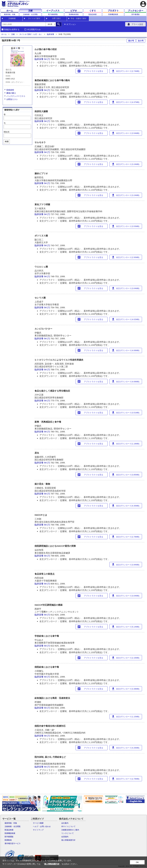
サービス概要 (38, 823)
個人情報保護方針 (68, 840)
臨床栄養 (51, 34)
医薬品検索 (9, 830)
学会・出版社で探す (79, 18)
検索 (7, 141)
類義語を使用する (12, 30)
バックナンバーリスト (16, 96)
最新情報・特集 (11, 823)
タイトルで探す (34, 18)
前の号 (131, 41)
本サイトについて (68, 826)
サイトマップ (38, 830)
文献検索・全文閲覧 (13, 826)
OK (137, 862)
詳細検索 (12, 18)
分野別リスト (12, 99)
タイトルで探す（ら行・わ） (31, 34)
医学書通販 (9, 837)
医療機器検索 (10, 833)
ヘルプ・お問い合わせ (42, 826)
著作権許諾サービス (13, 843)
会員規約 (65, 837)
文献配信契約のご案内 (70, 830)
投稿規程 (10, 90)
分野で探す (56, 18)
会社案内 (65, 823)
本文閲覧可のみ (34, 30)
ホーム (4, 34)
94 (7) (47, 59)
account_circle (143, 4)
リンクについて (68, 833)
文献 (13, 34)
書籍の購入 (11, 93)
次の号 (141, 41)
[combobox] (23, 24)
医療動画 (8, 840)
